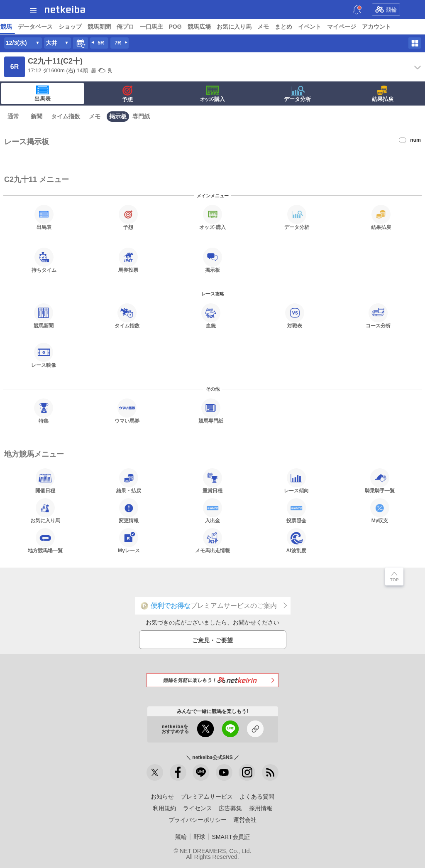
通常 (13, 116)
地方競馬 (224, 27)
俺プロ (349, 27)
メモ (95, 116)
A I (82, 27)
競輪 (386, 10)
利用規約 (164, 808)
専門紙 (141, 116)
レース (64, 27)
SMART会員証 (231, 837)
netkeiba (65, 10)
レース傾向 (296, 481)
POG (399, 27)
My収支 (380, 511)
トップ (12, 27)
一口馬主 (375, 27)
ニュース (38, 27)
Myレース (129, 541)
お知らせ (162, 797)
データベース (259, 27)
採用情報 (261, 808)
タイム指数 (66, 116)
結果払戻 (383, 94)
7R (118, 43)
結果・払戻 (129, 481)
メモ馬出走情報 (212, 541)
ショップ (294, 27)
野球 (199, 837)
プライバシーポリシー (198, 820)
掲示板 (118, 116)
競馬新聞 (323, 27)
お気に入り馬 (45, 511)
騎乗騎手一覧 (380, 481)
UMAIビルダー (127, 27)
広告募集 (230, 808)
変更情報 (129, 511)
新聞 (37, 116)
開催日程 (45, 481)
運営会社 (245, 820)
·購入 (212, 94)
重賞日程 (212, 481)
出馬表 (43, 93)
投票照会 (296, 511)
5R (101, 43)
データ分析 (297, 94)
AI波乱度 (296, 541)
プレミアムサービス (207, 797)
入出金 (212, 511)
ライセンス (198, 808)
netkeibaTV (191, 27)
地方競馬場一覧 (45, 541)
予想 (97, 27)
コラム (161, 27)
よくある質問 (257, 797)
